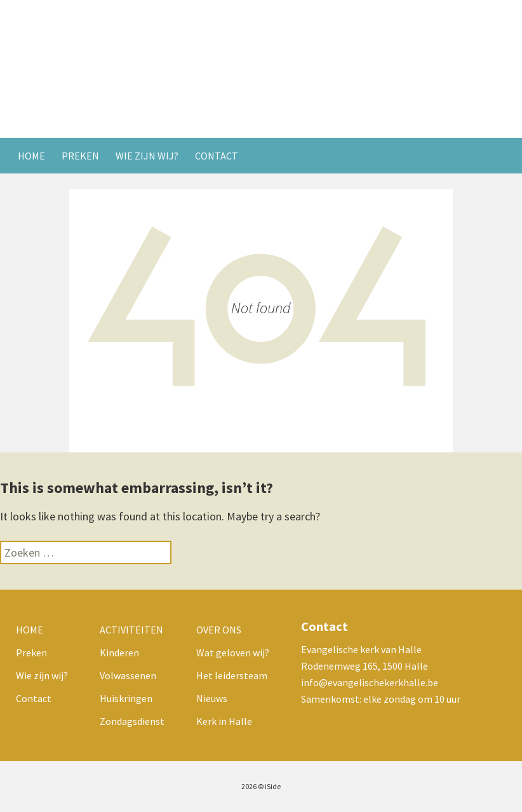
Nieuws (212, 698)
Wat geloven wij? (233, 653)
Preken (80, 156)
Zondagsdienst (132, 721)
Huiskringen (126, 698)
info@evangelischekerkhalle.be (370, 682)
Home (31, 156)
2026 (249, 786)
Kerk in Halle (224, 721)
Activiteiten (131, 630)
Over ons (219, 630)
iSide (273, 786)
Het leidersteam (232, 675)
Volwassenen (128, 675)
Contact (217, 156)
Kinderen (119, 653)
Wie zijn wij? (147, 156)
